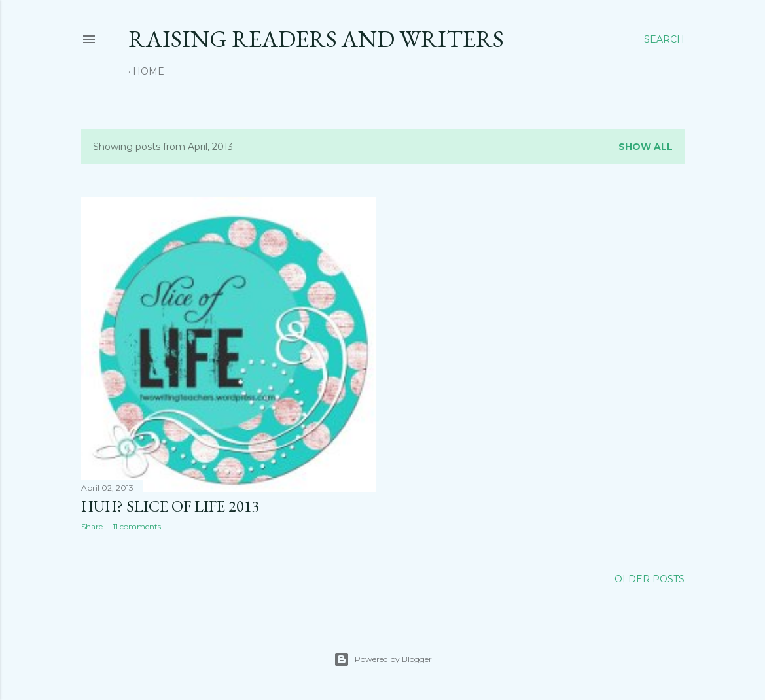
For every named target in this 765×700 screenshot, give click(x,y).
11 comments (137, 526)
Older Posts (649, 579)
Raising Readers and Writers (316, 39)
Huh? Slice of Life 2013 (170, 506)
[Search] (664, 39)
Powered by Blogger (383, 659)
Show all (646, 147)
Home (149, 71)
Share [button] (92, 526)
